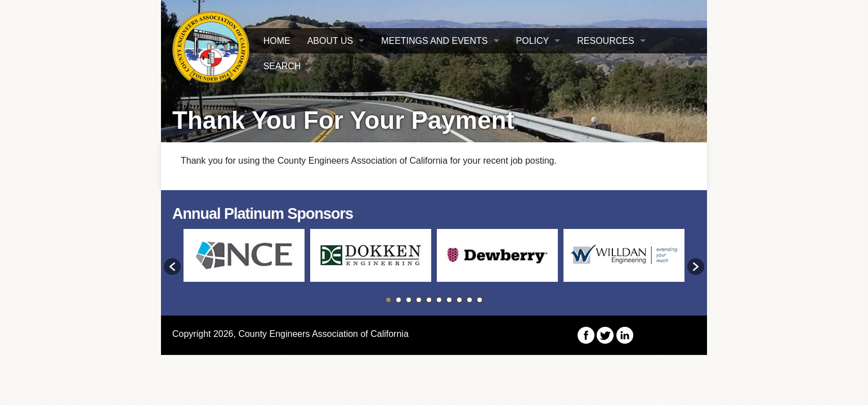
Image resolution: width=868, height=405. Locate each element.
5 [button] (429, 300)
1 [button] (388, 300)
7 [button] (449, 300)
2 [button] (399, 300)
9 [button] (469, 300)
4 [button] (419, 300)
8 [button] (459, 300)
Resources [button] (605, 41)
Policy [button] (533, 41)
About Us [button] (330, 41)
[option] (244, 261)
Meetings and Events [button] (434, 41)
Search (282, 66)
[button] (172, 267)
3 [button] (409, 300)
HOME (277, 41)
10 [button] (480, 300)
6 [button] (439, 300)
